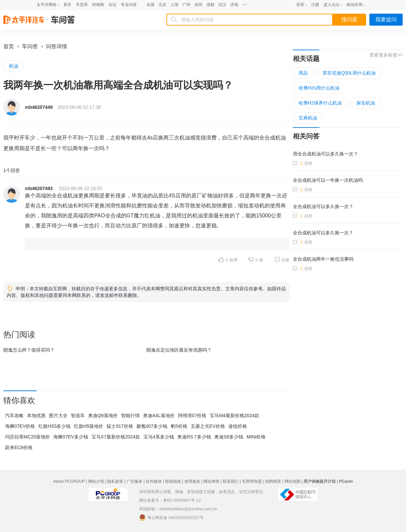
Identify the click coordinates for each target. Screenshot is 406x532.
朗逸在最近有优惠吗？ (179, 350)
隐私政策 (115, 481)
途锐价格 (238, 426)
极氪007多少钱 (152, 426)
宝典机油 (308, 118)
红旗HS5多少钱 (54, 426)
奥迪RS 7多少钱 (194, 437)
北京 (162, 5)
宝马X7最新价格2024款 (116, 437)
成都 (210, 5)
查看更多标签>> (386, 55)
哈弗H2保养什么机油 (320, 103)
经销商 (98, 5)
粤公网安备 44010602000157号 (171, 517)
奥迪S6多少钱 (229, 437)
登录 (300, 5)
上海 (174, 5)
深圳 (198, 5)
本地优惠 (36, 415)
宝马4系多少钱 (159, 437)
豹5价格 (179, 426)
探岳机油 (366, 103)
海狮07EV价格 (20, 426)
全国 (150, 5)
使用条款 (192, 481)
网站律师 (211, 481)
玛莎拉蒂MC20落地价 (27, 437)
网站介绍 (96, 481)
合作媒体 (154, 481)
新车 (68, 5)
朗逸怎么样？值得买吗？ (29, 350)
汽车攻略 (14, 415)
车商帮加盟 (252, 481)
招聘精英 (273, 481)
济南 (234, 5)
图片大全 (58, 415)
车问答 (30, 46)
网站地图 (293, 481)
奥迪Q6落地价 (103, 415)
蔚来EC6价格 (19, 447)
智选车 (78, 415)
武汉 (222, 5)
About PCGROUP (69, 481)
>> (245, 5)
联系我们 (231, 481)
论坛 (112, 5)
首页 (9, 46)
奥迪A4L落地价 (159, 415)
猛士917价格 (120, 426)
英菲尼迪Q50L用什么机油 (349, 73)
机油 (14, 66)
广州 (186, 5)
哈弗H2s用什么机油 (319, 88)
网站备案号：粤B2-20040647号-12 (170, 500)
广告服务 (134, 481)
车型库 (82, 5)
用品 (303, 73)
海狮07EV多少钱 (71, 437)
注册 (315, 5)
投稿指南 (173, 481)
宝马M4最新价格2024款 (234, 415)
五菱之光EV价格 (208, 426)
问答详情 (57, 46)
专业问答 (129, 5)
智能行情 (130, 415)
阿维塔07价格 (192, 415)
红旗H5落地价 (89, 426)
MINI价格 (256, 437)
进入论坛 (331, 5)
